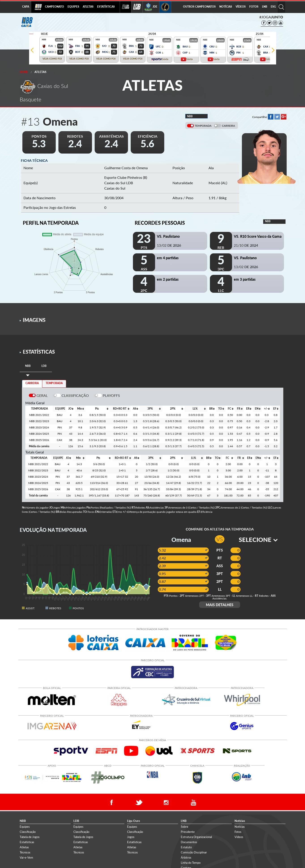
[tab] (28, 366)
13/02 (169, 245)
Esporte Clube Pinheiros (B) (126, 177)
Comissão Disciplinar (194, 852)
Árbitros (186, 857)
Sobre (184, 827)
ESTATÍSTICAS (106, 7)
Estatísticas (27, 842)
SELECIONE (258, 540)
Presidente (188, 832)
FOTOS (254, 7)
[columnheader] (71, 409)
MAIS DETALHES (220, 605)
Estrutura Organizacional (196, 837)
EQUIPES (73, 7)
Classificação (28, 832)
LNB (265, 7)
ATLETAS (88, 7)
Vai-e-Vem (26, 857)
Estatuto (186, 847)
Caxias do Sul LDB (119, 183)
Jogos (131, 837)
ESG (273, 7)
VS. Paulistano (168, 236)
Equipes (25, 827)
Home (24, 72)
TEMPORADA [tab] (54, 383)
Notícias (240, 827)
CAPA (26, 7)
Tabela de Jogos (30, 837)
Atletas (40, 72)
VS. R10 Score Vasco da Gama (258, 236)
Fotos (238, 832)
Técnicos (25, 852)
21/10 (246, 245)
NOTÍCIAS (226, 7)
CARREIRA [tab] (32, 383)
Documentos (189, 842)
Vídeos (239, 837)
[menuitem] (54, 7)
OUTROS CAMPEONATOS (199, 7)
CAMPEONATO (54, 7)
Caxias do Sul (115, 188)
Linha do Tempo (191, 863)
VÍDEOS (241, 7)
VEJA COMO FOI (52, 59)
